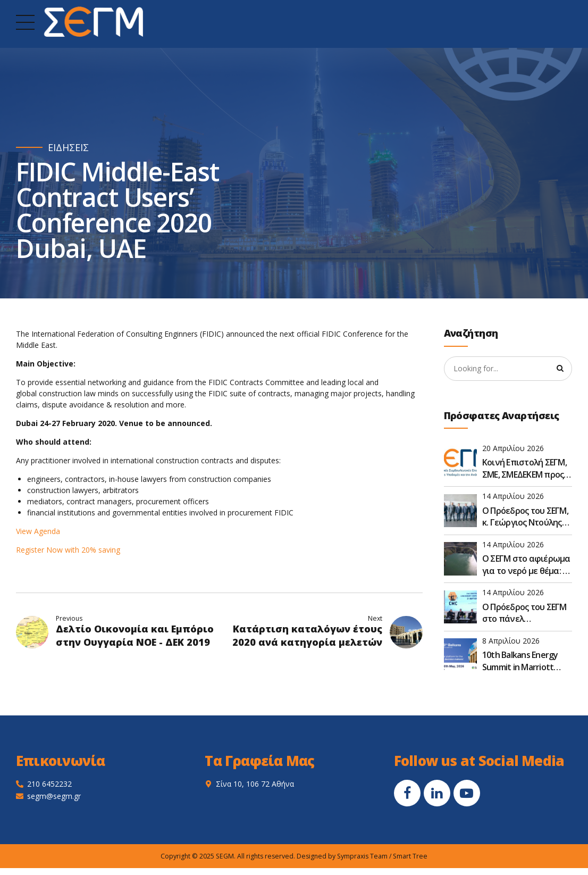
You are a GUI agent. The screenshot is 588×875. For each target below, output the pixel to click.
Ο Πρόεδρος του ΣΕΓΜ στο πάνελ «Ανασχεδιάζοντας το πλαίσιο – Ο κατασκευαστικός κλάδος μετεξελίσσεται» (526, 613)
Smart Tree (410, 856)
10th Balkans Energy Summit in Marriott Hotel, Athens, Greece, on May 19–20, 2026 (525, 661)
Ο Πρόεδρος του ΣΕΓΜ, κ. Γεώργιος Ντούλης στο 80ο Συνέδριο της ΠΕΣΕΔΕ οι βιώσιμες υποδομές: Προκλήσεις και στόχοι (526, 517)
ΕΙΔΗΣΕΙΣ (68, 148)
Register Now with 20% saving (69, 550)
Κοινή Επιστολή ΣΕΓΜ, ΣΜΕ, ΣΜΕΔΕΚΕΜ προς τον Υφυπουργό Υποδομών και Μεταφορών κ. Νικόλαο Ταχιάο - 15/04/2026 (524, 468)
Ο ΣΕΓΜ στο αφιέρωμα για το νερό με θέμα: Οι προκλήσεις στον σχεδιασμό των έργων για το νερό (527, 565)
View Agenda (38, 531)
